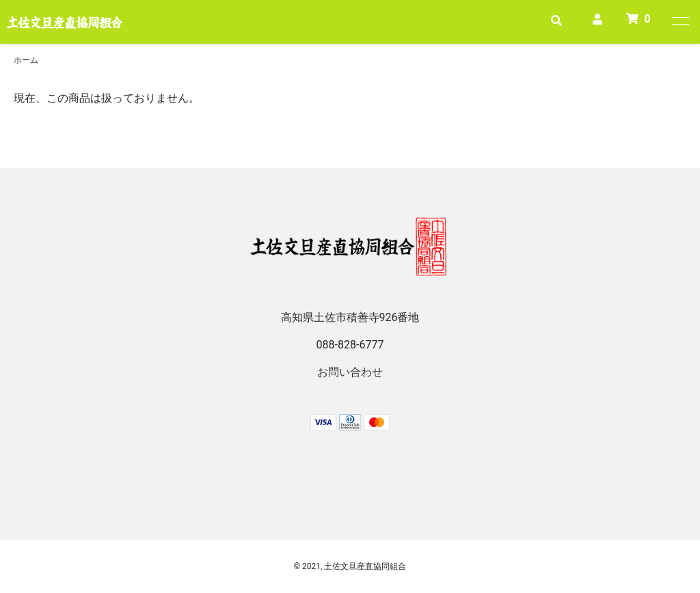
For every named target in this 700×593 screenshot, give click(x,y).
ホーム (26, 60)
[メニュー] (679, 20)
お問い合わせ (350, 372)
